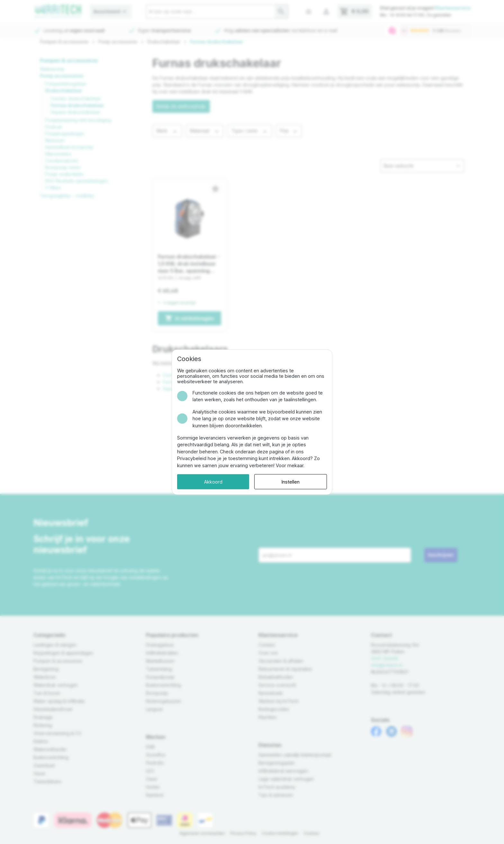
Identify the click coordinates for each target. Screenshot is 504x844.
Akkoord (213, 481)
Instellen (291, 481)
